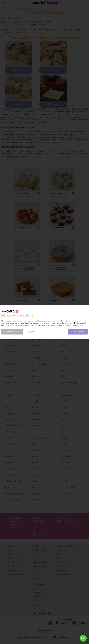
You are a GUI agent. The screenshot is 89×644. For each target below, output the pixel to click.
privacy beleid (79, 323)
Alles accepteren (78, 332)
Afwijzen (31, 332)
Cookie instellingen (12, 332)
